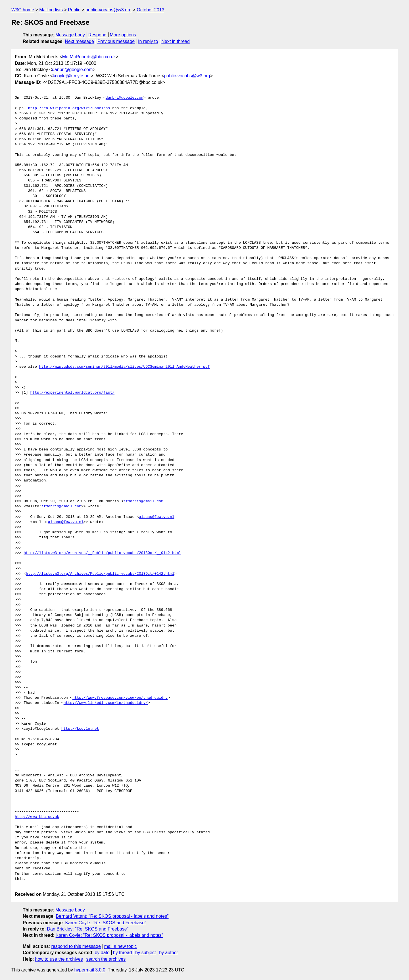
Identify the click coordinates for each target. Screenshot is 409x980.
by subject (145, 953)
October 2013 (150, 10)
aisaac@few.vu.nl (157, 517)
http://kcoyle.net (80, 729)
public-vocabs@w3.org (108, 10)
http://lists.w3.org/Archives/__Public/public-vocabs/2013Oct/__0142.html (102, 553)
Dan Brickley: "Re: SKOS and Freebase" (88, 929)
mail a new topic (121, 946)
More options (123, 35)
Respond (97, 35)
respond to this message (76, 946)
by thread (123, 953)
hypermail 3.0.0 (90, 970)
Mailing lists (51, 10)
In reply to (148, 41)
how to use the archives (59, 959)
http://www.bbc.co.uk (37, 817)
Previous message (116, 41)
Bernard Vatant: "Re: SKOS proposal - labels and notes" (112, 916)
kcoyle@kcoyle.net (72, 76)
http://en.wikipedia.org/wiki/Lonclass (69, 108)
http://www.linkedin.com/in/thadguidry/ (106, 703)
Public (74, 10)
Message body (70, 35)
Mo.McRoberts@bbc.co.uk (89, 57)
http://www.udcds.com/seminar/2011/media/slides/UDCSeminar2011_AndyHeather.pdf (125, 367)
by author (169, 953)
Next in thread (176, 41)
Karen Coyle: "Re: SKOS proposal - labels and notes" (109, 935)
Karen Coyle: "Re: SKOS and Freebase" (106, 923)
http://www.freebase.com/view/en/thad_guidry (120, 698)
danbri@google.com (72, 70)
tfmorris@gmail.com (143, 501)
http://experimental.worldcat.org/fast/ (72, 393)
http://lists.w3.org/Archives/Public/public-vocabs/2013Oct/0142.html (100, 574)
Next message (80, 41)
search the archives (106, 959)
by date (102, 953)
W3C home (23, 10)
